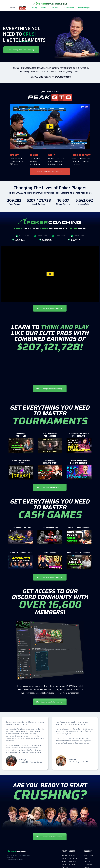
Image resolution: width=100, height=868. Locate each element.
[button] (50, 126)
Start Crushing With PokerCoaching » (21, 50)
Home (13, 8)
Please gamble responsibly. (15, 860)
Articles (55, 8)
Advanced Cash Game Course (70, 858)
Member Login (84, 8)
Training (34, 8)
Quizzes (44, 8)
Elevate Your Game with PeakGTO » (50, 172)
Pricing (86, 858)
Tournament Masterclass (69, 861)
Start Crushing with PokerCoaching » (50, 308)
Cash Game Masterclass (69, 855)
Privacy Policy (88, 861)
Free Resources (68, 8)
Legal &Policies (89, 864)
